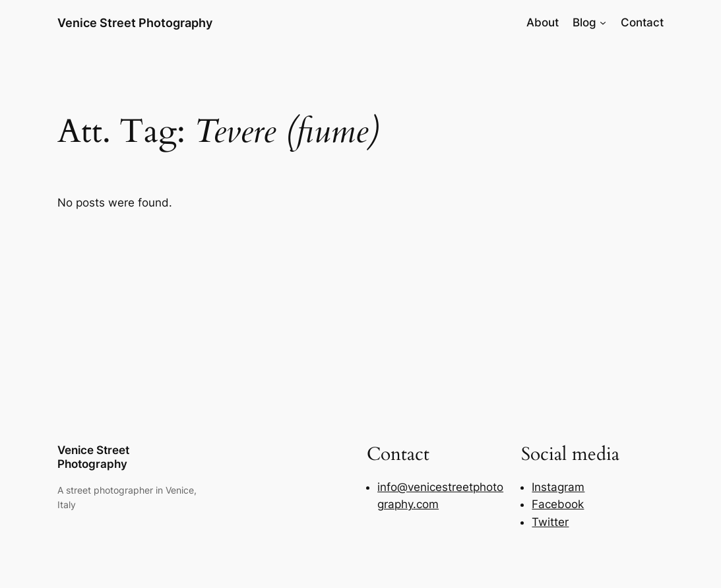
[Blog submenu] (603, 22)
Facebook (558, 504)
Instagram (558, 487)
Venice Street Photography (135, 22)
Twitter (550, 522)
